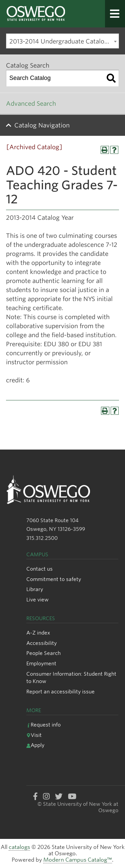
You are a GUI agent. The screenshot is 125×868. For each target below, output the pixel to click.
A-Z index (38, 633)
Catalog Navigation (42, 125)
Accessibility (41, 643)
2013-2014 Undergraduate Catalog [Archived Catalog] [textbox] (64, 41)
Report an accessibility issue (60, 692)
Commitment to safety (54, 579)
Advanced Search (31, 104)
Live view (37, 600)
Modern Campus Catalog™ (78, 860)
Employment (41, 663)
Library (35, 589)
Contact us (39, 569)
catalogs (19, 847)
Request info (43, 725)
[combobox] (62, 41)
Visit (34, 735)
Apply (35, 745)
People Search (43, 653)
